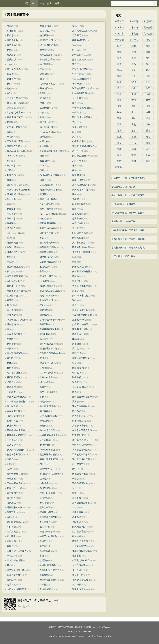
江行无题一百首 (15, 233)
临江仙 (43, 339)
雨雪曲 (43, 387)
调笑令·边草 (13, 108)
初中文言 (134, 34)
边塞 (148, 94)
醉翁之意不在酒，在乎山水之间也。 (129, 178)
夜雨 (42, 69)
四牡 (42, 464)
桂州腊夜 (44, 368)
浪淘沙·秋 (44, 527)
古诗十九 (134, 40)
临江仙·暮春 (13, 247)
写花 (148, 64)
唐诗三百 (119, 22)
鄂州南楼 (77, 377)
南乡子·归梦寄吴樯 (49, 209)
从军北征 (44, 141)
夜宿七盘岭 (45, 267)
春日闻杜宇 (45, 488)
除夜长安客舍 (14, 575)
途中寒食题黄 (14, 373)
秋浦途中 (11, 209)
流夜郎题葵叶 (46, 440)
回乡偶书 (44, 50)
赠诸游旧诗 (12, 479)
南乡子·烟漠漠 (46, 392)
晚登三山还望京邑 (16, 103)
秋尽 (9, 565)
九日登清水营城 (80, 565)
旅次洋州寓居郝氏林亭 (18, 450)
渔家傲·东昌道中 (80, 589)
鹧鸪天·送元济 (79, 527)
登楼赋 (43, 98)
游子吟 (43, 272)
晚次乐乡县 (12, 286)
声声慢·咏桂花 (79, 416)
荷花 (134, 70)
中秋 (148, 112)
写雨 (148, 58)
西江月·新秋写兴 (15, 141)
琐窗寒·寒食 (13, 324)
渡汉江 (75, 64)
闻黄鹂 (43, 426)
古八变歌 (11, 445)
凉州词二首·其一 (48, 40)
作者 (49, 3)
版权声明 (52, 627)
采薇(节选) (77, 353)
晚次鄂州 (77, 175)
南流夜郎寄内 (14, 334)
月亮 (134, 76)
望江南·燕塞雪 (79, 532)
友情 (134, 149)
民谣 (148, 161)
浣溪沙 (75, 402)
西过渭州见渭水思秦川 (50, 291)
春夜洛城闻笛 (79, 40)
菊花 (148, 70)
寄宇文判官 (12, 493)
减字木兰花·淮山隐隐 (50, 214)
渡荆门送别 (45, 31)
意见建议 (79, 627)
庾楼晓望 (77, 344)
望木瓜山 (11, 199)
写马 (119, 94)
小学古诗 (119, 28)
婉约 (119, 161)
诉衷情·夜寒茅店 (15, 276)
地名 (119, 100)
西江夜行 (77, 151)
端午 (119, 112)
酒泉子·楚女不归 (80, 310)
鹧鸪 (9, 161)
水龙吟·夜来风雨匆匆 (50, 320)
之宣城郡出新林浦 (48, 185)
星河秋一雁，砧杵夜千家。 (125, 221)
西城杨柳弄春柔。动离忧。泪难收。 (129, 239)
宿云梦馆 (11, 272)
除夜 (42, 113)
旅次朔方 (44, 219)
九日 (74, 488)
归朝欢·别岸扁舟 (48, 233)
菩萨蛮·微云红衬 (80, 580)
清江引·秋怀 (45, 122)
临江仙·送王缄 (46, 127)
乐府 (134, 46)
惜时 (134, 155)
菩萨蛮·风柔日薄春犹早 (51, 151)
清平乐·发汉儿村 (48, 344)
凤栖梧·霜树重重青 (16, 430)
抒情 (148, 118)
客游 (42, 556)
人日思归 (77, 98)
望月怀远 (77, 36)
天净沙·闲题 (45, 589)
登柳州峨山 (45, 334)
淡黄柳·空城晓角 (80, 329)
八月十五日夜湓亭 (48, 84)
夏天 (148, 52)
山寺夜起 (44, 315)
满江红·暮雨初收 (48, 243)
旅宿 (74, 132)
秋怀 (9, 363)
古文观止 (119, 167)
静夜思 (10, 26)
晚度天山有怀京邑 (48, 536)
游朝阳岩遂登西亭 (48, 580)
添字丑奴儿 (12, 156)
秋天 (119, 58)
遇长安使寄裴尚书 (81, 406)
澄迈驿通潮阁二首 (48, 349)
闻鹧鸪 (75, 339)
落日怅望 (77, 228)
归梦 (74, 363)
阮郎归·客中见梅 (80, 296)
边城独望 (44, 575)
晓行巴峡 (77, 411)
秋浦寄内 (11, 426)
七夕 (134, 112)
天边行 (10, 469)
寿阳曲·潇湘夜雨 (48, 228)
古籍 (57, 3)
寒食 (74, 166)
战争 (148, 149)
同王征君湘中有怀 (81, 247)
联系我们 (70, 627)
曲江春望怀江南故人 (17, 551)
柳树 (119, 76)
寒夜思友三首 (14, 411)
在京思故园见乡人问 (82, 430)
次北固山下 (12, 31)
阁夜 (42, 79)
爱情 (148, 131)
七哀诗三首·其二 (48, 300)
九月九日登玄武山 (81, 185)
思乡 (119, 131)
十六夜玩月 (12, 440)
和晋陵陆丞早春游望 (82, 88)
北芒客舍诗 (45, 508)
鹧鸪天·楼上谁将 (48, 199)
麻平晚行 (11, 358)
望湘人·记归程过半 (81, 445)
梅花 (119, 70)
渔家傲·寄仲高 (79, 320)
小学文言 (119, 34)
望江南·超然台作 (48, 45)
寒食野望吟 (78, 84)
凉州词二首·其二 (15, 98)
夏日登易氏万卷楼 (81, 503)
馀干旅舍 (77, 281)
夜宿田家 (77, 498)
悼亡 (119, 143)
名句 (42, 3)
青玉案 (10, 300)
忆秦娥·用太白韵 (48, 262)
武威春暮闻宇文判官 (49, 329)
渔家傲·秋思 (45, 26)
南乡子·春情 (13, 310)
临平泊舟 (11, 498)
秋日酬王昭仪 (14, 377)
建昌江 (43, 541)
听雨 (74, 262)
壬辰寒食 (11, 392)
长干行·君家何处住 (81, 108)
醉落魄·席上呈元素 (16, 267)
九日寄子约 (78, 575)
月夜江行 (11, 580)
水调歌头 (44, 560)
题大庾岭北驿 (14, 127)
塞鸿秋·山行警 (46, 512)
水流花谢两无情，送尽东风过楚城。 (129, 248)
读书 (119, 155)
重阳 (9, 262)
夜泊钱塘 (77, 536)
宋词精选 (119, 40)
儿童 (134, 88)
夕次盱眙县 (78, 223)
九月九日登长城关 (48, 570)
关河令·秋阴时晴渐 (81, 252)
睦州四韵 (44, 421)
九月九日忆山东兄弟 (82, 31)
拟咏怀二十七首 (15, 488)
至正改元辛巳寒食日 (82, 455)
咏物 (119, 52)
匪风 (74, 392)
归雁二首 (11, 382)
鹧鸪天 (10, 546)
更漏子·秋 (12, 541)
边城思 (43, 479)
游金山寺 (11, 228)
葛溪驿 (43, 194)
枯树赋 (10, 122)
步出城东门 (45, 281)
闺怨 (148, 137)
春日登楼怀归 (14, 281)
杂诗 (74, 170)
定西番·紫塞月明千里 (17, 291)
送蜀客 (43, 546)
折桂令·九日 (13, 175)
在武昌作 (11, 387)
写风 (134, 64)
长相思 (10, 36)
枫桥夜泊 (11, 45)
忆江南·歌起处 (14, 296)
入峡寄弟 (77, 522)
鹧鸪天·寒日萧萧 (80, 190)
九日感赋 (11, 503)
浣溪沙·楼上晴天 (48, 363)
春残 (9, 180)
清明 (148, 106)
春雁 (9, 132)
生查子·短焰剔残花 (16, 402)
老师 (148, 143)
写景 (148, 46)
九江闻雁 (77, 585)
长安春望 (77, 113)
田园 (134, 94)
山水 (148, 76)
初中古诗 (134, 28)
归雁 (9, 170)
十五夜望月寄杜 (47, 60)
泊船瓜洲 (44, 36)
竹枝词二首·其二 (48, 132)
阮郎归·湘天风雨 (80, 233)
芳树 (42, 358)
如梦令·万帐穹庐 (15, 113)
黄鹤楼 (75, 26)
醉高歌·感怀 (78, 334)
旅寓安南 (44, 402)
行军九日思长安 (80, 69)
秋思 (9, 50)
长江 (148, 82)
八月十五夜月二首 (81, 243)
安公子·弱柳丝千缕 (81, 459)
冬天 (134, 58)
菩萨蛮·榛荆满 (79, 387)
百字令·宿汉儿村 (48, 373)
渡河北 (75, 349)
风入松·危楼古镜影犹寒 (18, 190)
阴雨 (42, 180)
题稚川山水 (78, 180)
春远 (42, 238)
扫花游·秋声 (45, 483)
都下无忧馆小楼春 (81, 560)
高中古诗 (148, 28)
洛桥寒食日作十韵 (16, 570)
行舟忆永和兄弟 (15, 455)
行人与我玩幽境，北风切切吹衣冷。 (129, 213)
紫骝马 (10, 349)
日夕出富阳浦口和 (48, 416)
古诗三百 (134, 22)
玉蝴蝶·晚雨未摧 (80, 483)
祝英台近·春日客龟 (81, 450)
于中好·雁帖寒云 (15, 483)
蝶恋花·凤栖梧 (46, 252)
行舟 (9, 305)
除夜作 (10, 74)
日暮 (74, 257)
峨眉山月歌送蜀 (80, 204)
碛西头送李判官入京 (17, 397)
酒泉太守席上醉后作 (49, 459)
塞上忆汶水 (45, 551)
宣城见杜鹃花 (46, 108)
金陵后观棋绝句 (15, 532)
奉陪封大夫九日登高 (49, 474)
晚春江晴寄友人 (47, 204)
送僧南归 (44, 498)
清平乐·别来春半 (15, 69)
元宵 (119, 106)
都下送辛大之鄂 (80, 546)
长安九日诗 (45, 161)
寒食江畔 (11, 556)
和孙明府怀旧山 (47, 450)
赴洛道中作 (78, 219)
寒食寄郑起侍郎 (15, 353)
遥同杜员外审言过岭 (82, 397)
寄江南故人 (45, 522)
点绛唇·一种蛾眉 (80, 324)
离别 (134, 125)
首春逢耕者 (78, 512)
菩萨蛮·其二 (13, 60)
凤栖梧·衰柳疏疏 (48, 565)
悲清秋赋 (11, 585)
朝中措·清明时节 (48, 257)
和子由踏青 (45, 382)
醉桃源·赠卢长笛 (80, 474)
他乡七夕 (11, 315)
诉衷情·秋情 (78, 435)
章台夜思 (11, 166)
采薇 (74, 45)
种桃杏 (10, 368)
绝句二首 (77, 50)
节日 (134, 100)
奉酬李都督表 (46, 377)
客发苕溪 (44, 411)
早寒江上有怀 (79, 79)
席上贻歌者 (12, 406)
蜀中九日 (44, 88)
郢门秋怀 (77, 373)
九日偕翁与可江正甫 (17, 589)
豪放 (134, 161)
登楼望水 (77, 199)
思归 (9, 464)
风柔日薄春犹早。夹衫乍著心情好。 (129, 230)
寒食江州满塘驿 (15, 560)
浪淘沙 (75, 305)
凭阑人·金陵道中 (48, 296)
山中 (9, 64)
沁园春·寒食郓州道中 (50, 435)
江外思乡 (44, 305)
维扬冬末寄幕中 (47, 532)
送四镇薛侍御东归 (48, 517)
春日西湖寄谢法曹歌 (49, 175)
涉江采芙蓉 (45, 64)
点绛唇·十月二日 (48, 276)
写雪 (119, 64)
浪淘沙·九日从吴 (48, 406)
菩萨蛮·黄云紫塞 (48, 247)
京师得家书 (78, 161)
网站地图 (87, 627)
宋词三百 (148, 22)
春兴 (42, 117)
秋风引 (10, 84)
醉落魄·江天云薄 (80, 541)
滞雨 (74, 209)
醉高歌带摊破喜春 (16, 508)
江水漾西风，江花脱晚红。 (125, 204)
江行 (74, 300)
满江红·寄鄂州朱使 (16, 252)
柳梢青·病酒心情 (15, 474)
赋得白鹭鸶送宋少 (16, 522)
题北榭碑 (11, 79)
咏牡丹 (10, 137)
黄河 (119, 88)
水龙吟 (10, 339)
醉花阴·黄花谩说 (15, 194)
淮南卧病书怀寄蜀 (81, 358)
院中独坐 (77, 276)
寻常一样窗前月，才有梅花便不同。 (129, 195)
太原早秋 (44, 146)
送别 (148, 125)
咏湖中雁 (77, 556)
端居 (74, 103)
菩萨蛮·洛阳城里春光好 (83, 146)
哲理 (134, 137)
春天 (134, 52)
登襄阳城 (44, 324)
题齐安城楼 (12, 243)
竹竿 (9, 257)
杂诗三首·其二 (79, 55)
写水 (134, 82)
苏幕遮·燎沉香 (79, 60)
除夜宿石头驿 (14, 146)
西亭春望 (77, 517)
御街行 (75, 493)
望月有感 (44, 74)
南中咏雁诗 (78, 238)
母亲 (119, 149)
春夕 (42, 166)
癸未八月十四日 (47, 430)
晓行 (74, 469)
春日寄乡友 (78, 464)
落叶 (9, 204)
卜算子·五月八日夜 (16, 320)
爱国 (119, 125)
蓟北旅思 (44, 310)
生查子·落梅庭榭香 (81, 286)
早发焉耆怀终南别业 (82, 315)
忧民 (148, 155)
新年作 (43, 93)
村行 (9, 88)
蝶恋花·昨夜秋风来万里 (18, 151)
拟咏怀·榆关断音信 (49, 286)
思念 (134, 131)
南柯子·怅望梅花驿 (81, 272)
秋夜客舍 (11, 344)
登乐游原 (44, 137)
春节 (148, 100)
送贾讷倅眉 (12, 421)
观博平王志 (78, 382)
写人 (134, 143)
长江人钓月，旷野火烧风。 (125, 256)
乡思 (9, 93)
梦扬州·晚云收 (79, 421)
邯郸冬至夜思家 (80, 93)
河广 (74, 137)
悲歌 (74, 122)
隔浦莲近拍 (12, 512)
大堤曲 (75, 291)
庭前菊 (10, 223)
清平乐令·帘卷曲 (80, 426)
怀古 (134, 118)
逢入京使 (11, 55)
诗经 (148, 40)
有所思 (10, 459)
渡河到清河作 (14, 416)
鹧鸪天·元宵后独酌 (49, 190)
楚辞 (119, 46)
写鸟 (148, 88)
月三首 (43, 585)
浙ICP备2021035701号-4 (101, 636)
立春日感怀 (78, 127)
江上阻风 (11, 536)
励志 (119, 137)
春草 (74, 508)
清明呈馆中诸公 (47, 469)
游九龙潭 (44, 503)
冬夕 (42, 397)
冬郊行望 (11, 527)
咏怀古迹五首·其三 (49, 55)
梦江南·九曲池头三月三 (83, 440)
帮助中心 (61, 627)
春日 (9, 517)
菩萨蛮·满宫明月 (15, 185)
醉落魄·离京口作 (80, 267)
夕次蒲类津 (45, 445)
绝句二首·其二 (79, 74)
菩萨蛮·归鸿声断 (48, 223)
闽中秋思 (11, 219)
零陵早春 (11, 214)
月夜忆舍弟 (12, 40)
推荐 (26, 3)
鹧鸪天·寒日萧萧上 (16, 117)
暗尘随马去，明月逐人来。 (125, 187)
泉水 (9, 238)
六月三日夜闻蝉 (47, 493)
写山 (119, 82)
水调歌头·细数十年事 (82, 156)
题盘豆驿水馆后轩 (48, 455)
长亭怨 (75, 479)
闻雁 (42, 156)
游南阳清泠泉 (79, 368)
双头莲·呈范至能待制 (50, 353)
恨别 (74, 194)
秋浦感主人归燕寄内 (17, 435)
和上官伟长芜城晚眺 (82, 551)
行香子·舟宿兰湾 (80, 141)
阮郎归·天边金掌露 (81, 117)
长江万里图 (78, 570)
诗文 (34, 3)
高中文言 (148, 34)
